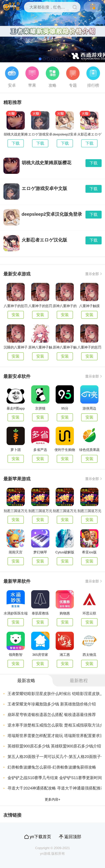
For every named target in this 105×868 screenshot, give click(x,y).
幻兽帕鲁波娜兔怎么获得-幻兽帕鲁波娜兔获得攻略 (52, 767)
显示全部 (92, 274)
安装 (16, 315)
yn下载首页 (40, 837)
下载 (16, 143)
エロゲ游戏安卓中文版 (44, 188)
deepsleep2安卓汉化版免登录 (52, 214)
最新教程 (79, 681)
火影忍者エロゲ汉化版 (44, 240)
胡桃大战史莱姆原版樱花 (46, 163)
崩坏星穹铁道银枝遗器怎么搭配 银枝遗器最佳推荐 (52, 715)
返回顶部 (73, 837)
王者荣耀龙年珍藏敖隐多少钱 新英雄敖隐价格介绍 (52, 704)
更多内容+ (52, 799)
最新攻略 (26, 681)
